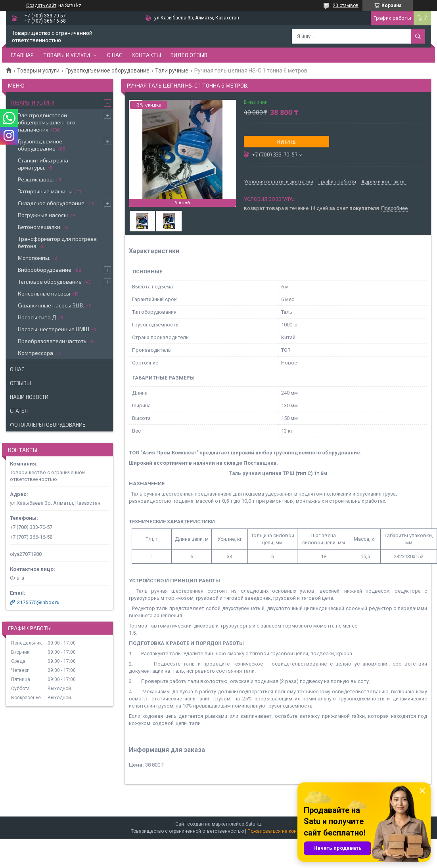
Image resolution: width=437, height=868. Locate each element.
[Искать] (418, 36)
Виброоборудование (45, 270)
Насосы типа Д (37, 317)
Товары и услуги (67, 55)
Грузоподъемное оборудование (107, 71)
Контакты (146, 55)
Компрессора (35, 353)
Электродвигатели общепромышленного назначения (47, 122)
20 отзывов (346, 6)
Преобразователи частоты (53, 341)
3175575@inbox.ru (38, 602)
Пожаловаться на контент (277, 831)
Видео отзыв (189, 55)
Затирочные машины (45, 191)
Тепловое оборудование (50, 281)
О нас (115, 55)
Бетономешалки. (40, 227)
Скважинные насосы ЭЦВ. (51, 305)
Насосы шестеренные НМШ (54, 329)
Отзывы (20, 383)
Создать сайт (41, 6)
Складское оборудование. (52, 203)
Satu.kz (254, 824)
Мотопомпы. (34, 258)
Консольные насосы (44, 293)
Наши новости (29, 397)
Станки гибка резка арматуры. (43, 164)
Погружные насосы (43, 215)
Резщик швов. (36, 179)
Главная (22, 55)
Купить (287, 142)
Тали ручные (172, 71)
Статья (19, 411)
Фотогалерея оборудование (48, 425)
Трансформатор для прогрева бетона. (57, 242)
